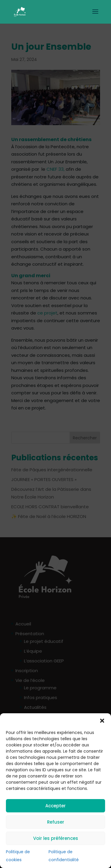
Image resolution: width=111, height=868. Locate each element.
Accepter (55, 806)
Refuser (56, 822)
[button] (102, 721)
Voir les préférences (56, 838)
